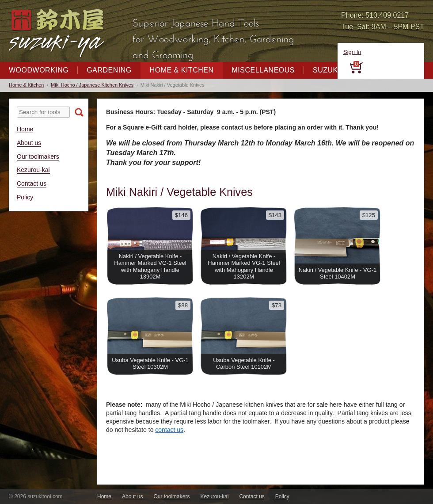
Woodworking (39, 70)
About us (29, 143)
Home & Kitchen (182, 70)
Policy (25, 197)
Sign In (352, 52)
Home (25, 129)
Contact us (32, 183)
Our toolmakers (38, 157)
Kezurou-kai (33, 170)
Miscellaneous (263, 70)
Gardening (109, 70)
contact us (169, 430)
